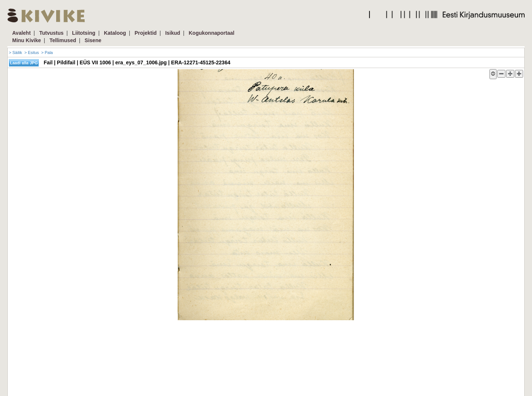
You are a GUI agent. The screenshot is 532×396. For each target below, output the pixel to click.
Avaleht (21, 33)
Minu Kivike (27, 40)
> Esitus (32, 53)
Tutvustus (51, 33)
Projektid (146, 33)
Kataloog (115, 33)
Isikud (173, 33)
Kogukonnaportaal (212, 33)
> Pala (47, 53)
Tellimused (63, 40)
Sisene (93, 40)
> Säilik (16, 53)
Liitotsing (84, 33)
